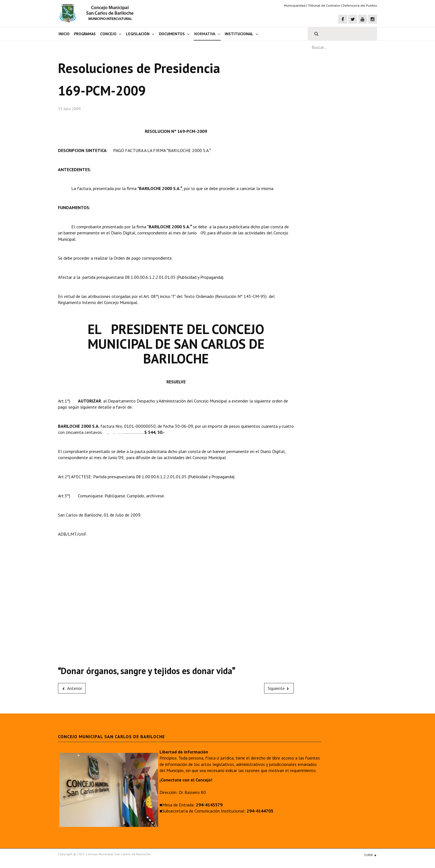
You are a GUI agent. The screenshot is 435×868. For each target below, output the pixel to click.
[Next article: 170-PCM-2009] (279, 688)
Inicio (64, 34)
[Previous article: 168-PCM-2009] (72, 688)
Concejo (108, 34)
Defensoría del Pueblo (360, 5)
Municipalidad (295, 5)
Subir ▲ (370, 855)
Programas (85, 34)
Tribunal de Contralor (324, 5)
